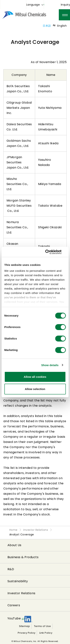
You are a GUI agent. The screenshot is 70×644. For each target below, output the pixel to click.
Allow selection (35, 389)
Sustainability (18, 581)
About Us (14, 545)
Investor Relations (21, 593)
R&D (11, 569)
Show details (50, 365)
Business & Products (23, 557)
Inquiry (65, 5)
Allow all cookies (35, 377)
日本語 (47, 26)
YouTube (14, 618)
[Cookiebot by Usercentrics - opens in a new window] (50, 252)
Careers (14, 605)
